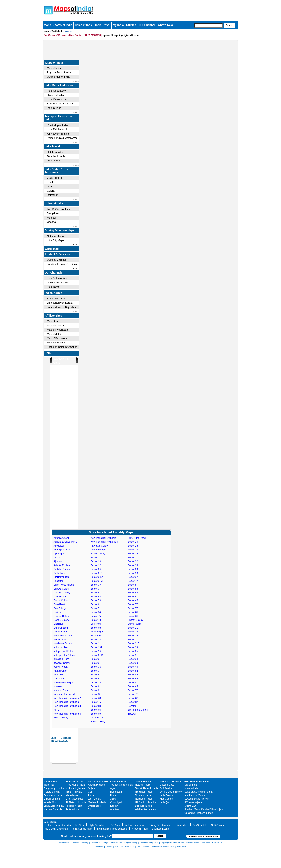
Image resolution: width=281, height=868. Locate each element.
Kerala (51, 182)
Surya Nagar (134, 624)
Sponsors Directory (80, 843)
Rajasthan (53, 195)
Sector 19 (133, 554)
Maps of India (54, 63)
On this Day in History (171, 792)
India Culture (54, 108)
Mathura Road (61, 690)
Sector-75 (96, 616)
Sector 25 (133, 651)
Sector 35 (96, 589)
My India (118, 25)
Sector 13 (133, 546)
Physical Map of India (59, 72)
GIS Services (167, 788)
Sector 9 (132, 597)
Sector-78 (96, 620)
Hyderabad (116, 792)
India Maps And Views (59, 85)
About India (50, 782)
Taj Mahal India (143, 795)
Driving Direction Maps (60, 230)
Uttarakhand (94, 806)
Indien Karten (53, 293)
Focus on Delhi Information (62, 347)
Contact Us (217, 843)
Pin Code (80, 825)
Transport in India (76, 782)
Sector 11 (133, 628)
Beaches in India (144, 806)
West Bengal (95, 799)
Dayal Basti (60, 604)
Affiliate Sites (53, 316)
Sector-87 (133, 702)
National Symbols (53, 809)
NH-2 (56, 710)
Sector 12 (96, 558)
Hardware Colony (63, 643)
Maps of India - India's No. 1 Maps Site (48, 10)
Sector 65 (133, 679)
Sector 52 (133, 671)
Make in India (191, 788)
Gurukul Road (61, 632)
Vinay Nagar (97, 718)
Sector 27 (96, 663)
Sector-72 (133, 690)
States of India (63, 25)
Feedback (99, 847)
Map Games (166, 799)
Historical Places (144, 792)
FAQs (105, 843)
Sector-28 (96, 640)
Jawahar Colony (62, 663)
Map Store (53, 321)
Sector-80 (96, 706)
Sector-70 (133, 604)
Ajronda (58, 561)
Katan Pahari (60, 671)
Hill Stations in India (145, 802)
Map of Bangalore (57, 338)
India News (53, 287)
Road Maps (182, 825)
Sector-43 (133, 600)
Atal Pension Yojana (195, 795)
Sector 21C (97, 573)
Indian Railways (74, 792)
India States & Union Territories (58, 171)
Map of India (54, 68)
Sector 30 (96, 585)
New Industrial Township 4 (67, 714)
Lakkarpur (59, 679)
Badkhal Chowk (62, 569)
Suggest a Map (131, 843)
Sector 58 (133, 589)
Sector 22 (133, 561)
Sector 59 (133, 675)
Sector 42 (133, 581)
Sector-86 (133, 616)
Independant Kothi (63, 651)
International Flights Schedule (112, 829)
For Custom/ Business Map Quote (63, 35)
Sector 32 (96, 667)
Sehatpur (133, 706)
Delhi (48, 353)
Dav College (60, 608)
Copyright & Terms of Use (172, 843)
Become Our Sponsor (149, 843)
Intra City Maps (56, 240)
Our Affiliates (116, 843)
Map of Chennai (56, 343)
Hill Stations (54, 161)
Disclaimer (95, 843)
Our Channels (54, 273)
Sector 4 (95, 593)
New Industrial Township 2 (67, 698)
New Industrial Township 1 (104, 538)
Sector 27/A (97, 581)
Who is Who (50, 802)
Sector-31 (96, 694)
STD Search (217, 825)
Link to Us (130, 847)
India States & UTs (98, 782)
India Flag (49, 785)
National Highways (58, 236)
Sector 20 (96, 569)
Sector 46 (96, 597)
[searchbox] (209, 25)
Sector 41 (96, 675)
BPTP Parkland (62, 577)
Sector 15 (96, 561)
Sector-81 (133, 612)
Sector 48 (96, 679)
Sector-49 (133, 686)
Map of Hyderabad (57, 330)
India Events (166, 795)
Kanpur (114, 806)
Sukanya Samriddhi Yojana (198, 792)
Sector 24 (96, 659)
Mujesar (58, 686)
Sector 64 (133, 593)
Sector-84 (96, 624)
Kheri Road (60, 675)
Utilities (131, 25)
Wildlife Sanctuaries (145, 809)
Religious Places (144, 799)
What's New (165, 25)
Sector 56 (96, 682)
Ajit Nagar (59, 554)
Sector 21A (134, 558)
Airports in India (74, 806)
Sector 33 (133, 573)
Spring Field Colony (138, 710)
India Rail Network (57, 129)
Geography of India (54, 788)
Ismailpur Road (62, 659)
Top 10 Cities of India (59, 209)
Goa (49, 186)
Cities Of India (54, 203)
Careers (109, 847)
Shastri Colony (135, 620)
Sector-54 (96, 612)
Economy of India (53, 795)
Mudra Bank (191, 806)
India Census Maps (58, 99)
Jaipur (113, 799)
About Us (205, 843)
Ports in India (73, 809)
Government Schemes (197, 782)
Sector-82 (133, 698)
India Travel (103, 25)
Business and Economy (60, 104)
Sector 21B (134, 643)
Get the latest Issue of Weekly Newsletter (168, 847)
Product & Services (57, 254)
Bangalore (53, 213)
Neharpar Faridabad (64, 694)
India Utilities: (52, 822)
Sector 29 (133, 569)
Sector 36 (96, 671)
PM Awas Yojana (193, 802)
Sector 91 (133, 682)
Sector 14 (133, 632)
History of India (56, 95)
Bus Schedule (200, 825)
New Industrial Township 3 (67, 706)
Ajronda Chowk (62, 538)
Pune (113, 795)
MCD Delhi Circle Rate (57, 829)
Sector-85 (96, 710)
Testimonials (63, 843)
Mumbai (52, 218)
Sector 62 (96, 686)
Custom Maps (167, 785)
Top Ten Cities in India (122, 785)
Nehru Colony (61, 718)
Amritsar (115, 809)
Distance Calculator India (58, 825)
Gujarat (51, 191)
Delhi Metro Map (74, 799)
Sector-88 (96, 628)
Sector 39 (133, 663)
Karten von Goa (56, 298)
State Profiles (55, 178)
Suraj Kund (96, 636)
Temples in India (56, 156)
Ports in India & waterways (62, 138)
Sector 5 (132, 585)
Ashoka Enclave (62, 565)
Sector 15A (96, 647)
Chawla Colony (62, 589)
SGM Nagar (97, 632)
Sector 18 (96, 651)
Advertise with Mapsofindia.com (203, 836)
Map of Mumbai (56, 325)
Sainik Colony (98, 554)
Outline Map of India (58, 77)
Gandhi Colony (61, 620)
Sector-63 (96, 698)
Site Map (119, 847)
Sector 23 (133, 647)
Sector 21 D (97, 655)
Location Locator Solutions (62, 264)
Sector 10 (133, 542)
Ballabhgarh (60, 573)
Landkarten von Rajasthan (62, 307)
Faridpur (58, 612)
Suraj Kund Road (137, 538)
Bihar (91, 809)
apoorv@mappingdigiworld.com (121, 35)
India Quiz (165, 802)
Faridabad (57, 31)
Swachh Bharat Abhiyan (197, 799)
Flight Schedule (97, 825)
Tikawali (132, 714)
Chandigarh (116, 802)
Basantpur (59, 581)
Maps (48, 25)
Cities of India (84, 25)
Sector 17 (96, 565)
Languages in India (54, 806)
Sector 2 (132, 640)
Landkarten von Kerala (60, 303)
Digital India (191, 785)
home (47, 31)
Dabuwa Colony (62, 593)
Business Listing (161, 829)
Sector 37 (133, 577)
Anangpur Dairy (62, 550)
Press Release (143, 847)
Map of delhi (54, 334)
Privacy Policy (193, 843)
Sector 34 (133, 659)
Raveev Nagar (98, 550)
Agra (113, 788)
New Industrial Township (66, 702)
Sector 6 (95, 604)
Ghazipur (58, 624)
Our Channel (147, 25)
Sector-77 (133, 694)
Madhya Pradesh (97, 802)
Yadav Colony (98, 722)
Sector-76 (133, 608)
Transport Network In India (58, 118)
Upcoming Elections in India (199, 813)
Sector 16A (134, 636)
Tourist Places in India (146, 788)
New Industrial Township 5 (104, 542)
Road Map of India (57, 125)
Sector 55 (96, 600)
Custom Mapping (57, 260)
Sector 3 (132, 655)
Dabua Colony (61, 600)
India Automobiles (57, 278)
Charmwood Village (64, 585)
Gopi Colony (60, 640)
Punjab (92, 795)
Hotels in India (55, 152)
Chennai (52, 222)
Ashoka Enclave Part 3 (65, 542)
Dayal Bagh (60, 597)
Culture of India (52, 799)
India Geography (56, 91)
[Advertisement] (61, 50)
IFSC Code (115, 825)
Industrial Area (61, 647)
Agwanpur (59, 546)
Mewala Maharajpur (64, 682)
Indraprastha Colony (64, 655)
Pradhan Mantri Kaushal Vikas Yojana (204, 809)
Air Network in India (58, 134)
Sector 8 (95, 690)
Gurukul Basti (61, 628)
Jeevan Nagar (61, 667)
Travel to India (143, 782)
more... (76, 81)
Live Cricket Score (57, 282)
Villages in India (140, 829)
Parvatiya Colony (100, 546)
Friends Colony (62, 616)
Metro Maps (72, 795)
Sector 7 (95, 608)
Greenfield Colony (63, 636)
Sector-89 (96, 714)
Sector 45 (133, 667)
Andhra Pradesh (96, 785)
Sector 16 (133, 550)
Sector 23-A (97, 577)
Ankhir (57, 558)
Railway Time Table (135, 825)
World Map (52, 249)
